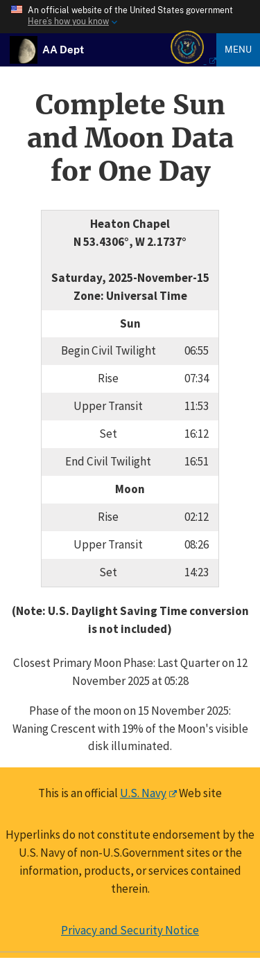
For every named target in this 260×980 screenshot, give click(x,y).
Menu (238, 49)
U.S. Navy (143, 793)
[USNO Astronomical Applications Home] (63, 49)
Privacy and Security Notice (130, 930)
